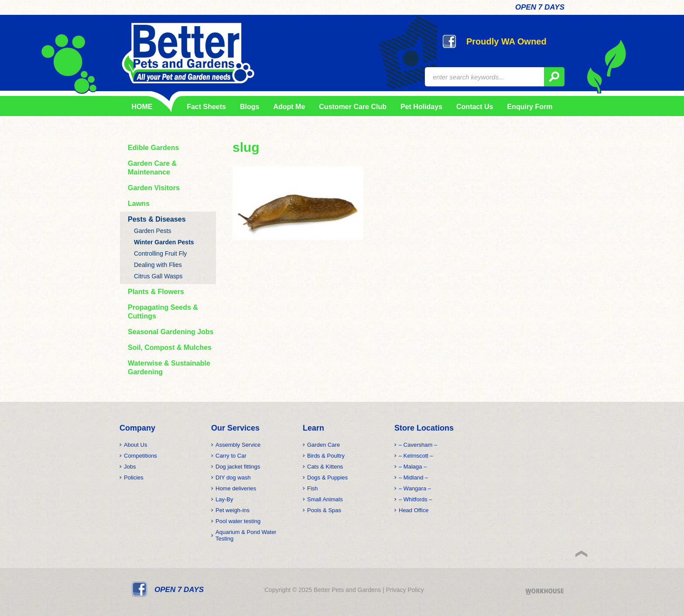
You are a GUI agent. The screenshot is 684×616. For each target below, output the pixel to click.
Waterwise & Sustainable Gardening (169, 368)
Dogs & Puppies (327, 477)
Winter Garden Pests (164, 242)
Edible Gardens (153, 148)
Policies (134, 477)
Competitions (140, 456)
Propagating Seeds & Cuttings (163, 312)
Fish (313, 488)
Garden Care (323, 445)
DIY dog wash (233, 477)
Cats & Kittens (325, 467)
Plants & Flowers (156, 292)
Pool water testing (238, 521)
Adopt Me (289, 107)
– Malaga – (413, 467)
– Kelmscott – (416, 456)
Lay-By (224, 499)
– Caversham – (418, 445)
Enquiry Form (530, 107)
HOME (142, 107)
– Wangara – (415, 488)
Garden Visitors (154, 188)
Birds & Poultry (326, 456)
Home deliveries (236, 488)
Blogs (250, 107)
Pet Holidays (421, 107)
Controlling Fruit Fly (160, 253)
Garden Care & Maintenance (152, 168)
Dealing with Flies (158, 265)
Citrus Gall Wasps (158, 276)
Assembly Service (238, 445)
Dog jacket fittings (238, 467)
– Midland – (413, 477)
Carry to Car (231, 456)
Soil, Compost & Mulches (170, 347)
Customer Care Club (353, 107)
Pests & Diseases (157, 219)
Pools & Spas (324, 510)
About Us (135, 445)
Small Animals (325, 499)
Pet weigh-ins (233, 510)
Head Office (414, 510)
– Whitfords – (416, 499)
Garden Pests (153, 231)
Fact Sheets (205, 107)
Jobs (130, 467)
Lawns (139, 204)
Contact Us (475, 107)
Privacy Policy (405, 590)
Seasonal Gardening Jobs (171, 332)
